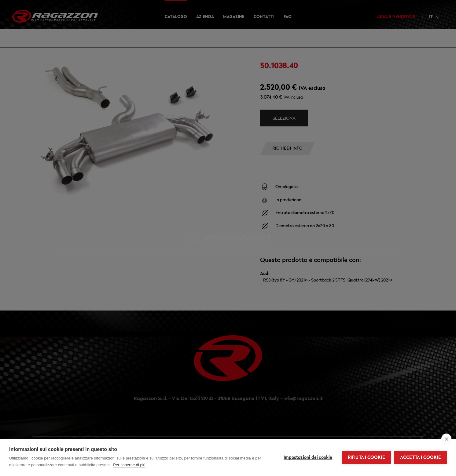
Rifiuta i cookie (366, 457)
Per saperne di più (129, 465)
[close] (446, 439)
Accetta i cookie (420, 457)
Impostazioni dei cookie (308, 457)
